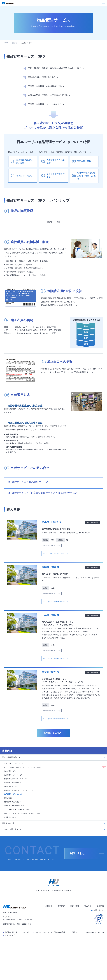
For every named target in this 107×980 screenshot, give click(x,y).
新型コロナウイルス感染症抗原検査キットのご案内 (22, 858)
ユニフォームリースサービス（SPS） (17, 854)
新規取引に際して (10, 862)
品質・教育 (75, 951)
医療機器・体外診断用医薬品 (14, 850)
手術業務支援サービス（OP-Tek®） (16, 823)
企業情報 (49, 951)
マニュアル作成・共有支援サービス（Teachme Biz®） (23, 812)
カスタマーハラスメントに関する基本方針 (50, 977)
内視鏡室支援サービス (12, 831)
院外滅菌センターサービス (13, 820)
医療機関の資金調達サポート (14, 846)
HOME (6, 43)
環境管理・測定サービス (12, 827)
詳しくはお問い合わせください (54, 598)
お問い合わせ (99, 955)
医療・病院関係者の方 (11, 802)
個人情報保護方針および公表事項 (17, 977)
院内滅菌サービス (10, 816)
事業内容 (15, 43)
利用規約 (75, 977)
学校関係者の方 (8, 868)
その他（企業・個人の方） (13, 874)
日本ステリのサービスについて (15, 808)
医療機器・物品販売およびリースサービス (19, 835)
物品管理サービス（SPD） (13, 839)
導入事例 (88, 951)
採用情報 (100, 951)
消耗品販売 (8, 843)
